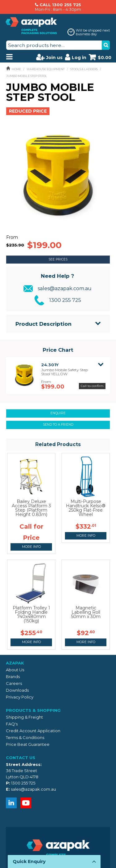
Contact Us (21, 758)
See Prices (58, 259)
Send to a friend (58, 425)
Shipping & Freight (24, 717)
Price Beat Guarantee (28, 744)
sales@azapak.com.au (65, 288)
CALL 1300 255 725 (60, 5)
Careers (14, 683)
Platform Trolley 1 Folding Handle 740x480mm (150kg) (31, 614)
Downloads (17, 690)
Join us (49, 57)
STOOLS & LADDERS (84, 69)
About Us (15, 670)
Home (16, 69)
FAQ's (12, 724)
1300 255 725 (65, 300)
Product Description (43, 324)
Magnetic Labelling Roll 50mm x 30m (86, 612)
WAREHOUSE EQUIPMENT (46, 69)
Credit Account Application (33, 731)
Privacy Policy (20, 697)
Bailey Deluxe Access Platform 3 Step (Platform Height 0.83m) (31, 508)
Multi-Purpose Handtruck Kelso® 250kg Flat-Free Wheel (86, 508)
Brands (13, 677)
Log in (76, 57)
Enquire (58, 413)
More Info (31, 547)
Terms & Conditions (25, 737)
